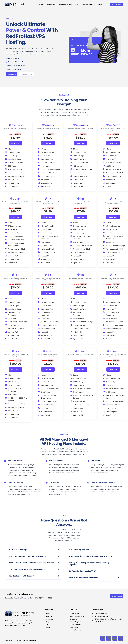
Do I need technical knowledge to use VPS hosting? (31, 563)
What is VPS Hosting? (18, 550)
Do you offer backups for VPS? (82, 571)
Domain (100, 5)
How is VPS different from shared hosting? (27, 556)
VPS (76, 5)
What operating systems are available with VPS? (91, 556)
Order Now (15, 143)
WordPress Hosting (65, 5)
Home (41, 5)
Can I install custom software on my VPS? (27, 569)
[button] (34, 550)
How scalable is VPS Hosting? (22, 576)
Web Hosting (51, 5)
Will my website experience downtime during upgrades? (89, 564)
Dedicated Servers (87, 5)
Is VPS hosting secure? (79, 550)
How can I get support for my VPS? (84, 578)
